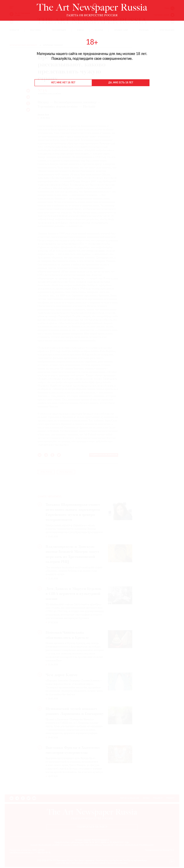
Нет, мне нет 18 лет (63, 83)
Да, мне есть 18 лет (121, 83)
